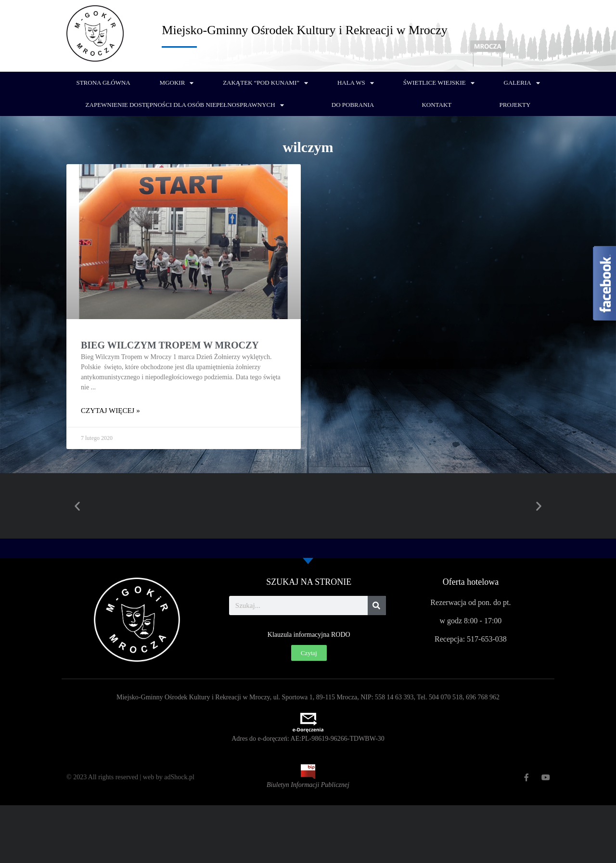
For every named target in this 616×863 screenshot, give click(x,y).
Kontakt (436, 105)
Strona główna (103, 83)
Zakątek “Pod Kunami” (265, 83)
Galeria (522, 83)
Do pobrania (353, 105)
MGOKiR (177, 83)
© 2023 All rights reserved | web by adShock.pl (130, 777)
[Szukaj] (377, 605)
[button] (77, 506)
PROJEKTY (515, 105)
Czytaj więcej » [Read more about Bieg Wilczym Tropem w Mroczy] (110, 411)
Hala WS (356, 83)
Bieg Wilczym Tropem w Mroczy (170, 345)
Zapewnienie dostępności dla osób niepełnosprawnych (185, 105)
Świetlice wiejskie (439, 83)
